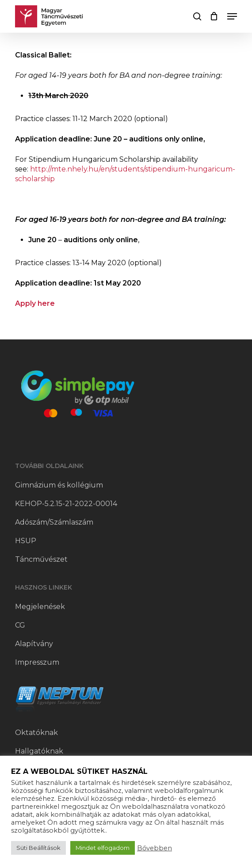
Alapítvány (34, 644)
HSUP (26, 541)
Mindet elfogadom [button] (103, 848)
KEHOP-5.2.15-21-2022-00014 (66, 504)
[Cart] (214, 16)
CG (20, 625)
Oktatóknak (36, 733)
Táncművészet (41, 559)
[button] (232, 16)
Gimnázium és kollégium (59, 485)
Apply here (35, 303)
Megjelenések (40, 607)
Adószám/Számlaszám (54, 522)
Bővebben (155, 848)
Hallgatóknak (39, 751)
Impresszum (37, 662)
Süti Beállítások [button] (38, 848)
